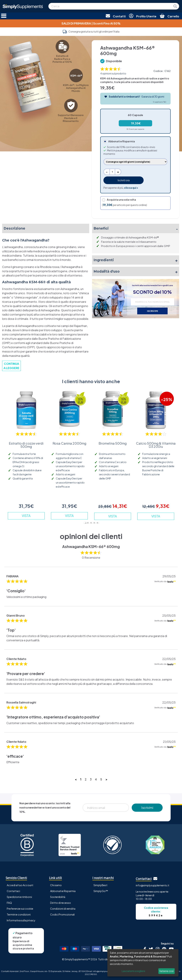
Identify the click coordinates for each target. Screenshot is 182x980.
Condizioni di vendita (63, 909)
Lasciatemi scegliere (133, 971)
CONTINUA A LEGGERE (11, 366)
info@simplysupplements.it (152, 885)
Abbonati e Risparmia (63, 891)
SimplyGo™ (101, 891)
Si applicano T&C (160, 102)
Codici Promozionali (62, 914)
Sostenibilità (58, 897)
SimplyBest (100, 885)
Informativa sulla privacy (21, 920)
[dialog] (143, 963)
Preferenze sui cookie (20, 909)
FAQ (9, 903)
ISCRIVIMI (152, 311)
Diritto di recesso (61, 903)
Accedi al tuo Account (20, 885)
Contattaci (13, 891)
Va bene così (166, 971)
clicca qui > (131, 188)
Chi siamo (56, 885)
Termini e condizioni (19, 914)
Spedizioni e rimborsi (19, 897)
